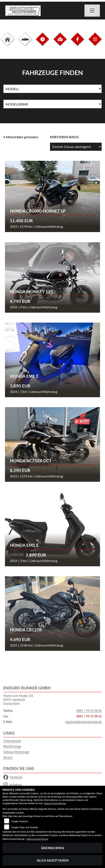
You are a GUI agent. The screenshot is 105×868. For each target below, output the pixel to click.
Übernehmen (52, 848)
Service (8, 757)
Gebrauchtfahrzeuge (16, 752)
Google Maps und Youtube (25, 827)
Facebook (13, 777)
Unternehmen (12, 741)
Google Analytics (20, 821)
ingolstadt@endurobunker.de (83, 722)
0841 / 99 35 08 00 (89, 711)
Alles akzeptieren (53, 860)
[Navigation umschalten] (92, 11)
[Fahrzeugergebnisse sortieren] (76, 147)
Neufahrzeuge (12, 746)
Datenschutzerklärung (55, 803)
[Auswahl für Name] (52, 89)
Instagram (13, 785)
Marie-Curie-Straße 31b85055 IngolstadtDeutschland (18, 700)
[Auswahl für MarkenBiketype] (52, 104)
